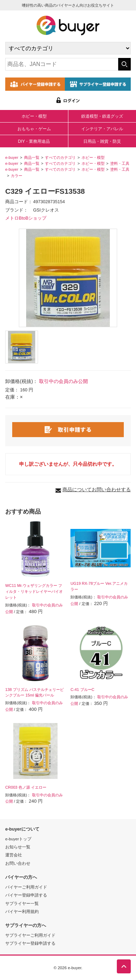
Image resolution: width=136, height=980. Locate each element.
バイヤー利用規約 (22, 911)
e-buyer (12, 157)
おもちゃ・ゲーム (34, 129)
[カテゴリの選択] (68, 48)
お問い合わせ (18, 863)
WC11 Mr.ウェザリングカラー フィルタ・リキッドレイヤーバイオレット (34, 591)
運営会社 (14, 855)
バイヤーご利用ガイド (26, 887)
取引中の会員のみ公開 (63, 381)
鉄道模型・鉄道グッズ (102, 116)
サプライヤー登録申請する (30, 943)
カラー (17, 176)
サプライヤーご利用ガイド (30, 935)
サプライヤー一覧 (22, 903)
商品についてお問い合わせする (97, 489)
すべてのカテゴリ (60, 157)
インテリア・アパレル (102, 129)
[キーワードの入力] (62, 64)
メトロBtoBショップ (26, 218)
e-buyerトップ (18, 839)
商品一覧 (32, 157)
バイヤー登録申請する (26, 895)
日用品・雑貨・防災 (102, 141)
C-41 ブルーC (82, 690)
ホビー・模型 (34, 116)
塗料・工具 (120, 163)
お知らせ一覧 (18, 847)
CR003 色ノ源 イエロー (26, 787)
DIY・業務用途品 (34, 141)
